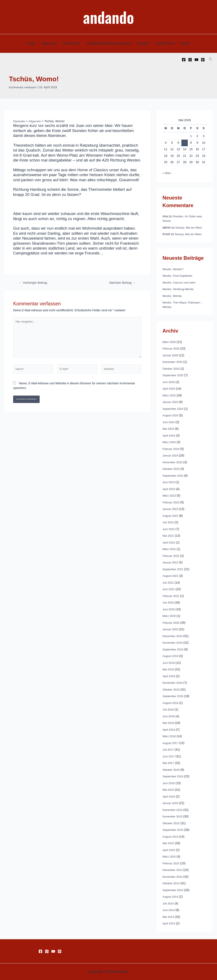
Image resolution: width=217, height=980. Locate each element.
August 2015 (171, 836)
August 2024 (171, 415)
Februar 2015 (171, 863)
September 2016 (174, 776)
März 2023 (170, 496)
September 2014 (174, 890)
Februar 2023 (171, 502)
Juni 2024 (169, 422)
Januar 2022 (171, 562)
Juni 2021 (169, 589)
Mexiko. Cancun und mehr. (180, 282)
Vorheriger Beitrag (34, 283)
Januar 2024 (171, 455)
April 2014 (169, 923)
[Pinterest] (203, 60)
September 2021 (174, 569)
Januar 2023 (171, 509)
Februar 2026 (171, 348)
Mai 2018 (169, 723)
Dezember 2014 (173, 870)
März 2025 (170, 395)
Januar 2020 (171, 629)
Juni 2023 (169, 482)
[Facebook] (184, 60)
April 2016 (169, 796)
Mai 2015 (169, 843)
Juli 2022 (168, 522)
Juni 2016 (169, 783)
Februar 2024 (171, 449)
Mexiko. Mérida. (173, 296)
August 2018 (171, 703)
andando (108, 17)
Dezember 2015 (173, 810)
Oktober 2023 (172, 469)
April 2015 (169, 850)
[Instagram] (190, 60)
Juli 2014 (168, 903)
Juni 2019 (169, 663)
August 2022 (171, 515)
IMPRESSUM (166, 44)
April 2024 (169, 435)
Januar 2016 (171, 803)
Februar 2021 (171, 596)
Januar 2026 (171, 355)
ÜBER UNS (49, 44)
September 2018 (174, 696)
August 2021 (171, 576)
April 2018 (169, 729)
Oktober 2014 (172, 883)
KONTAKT (144, 44)
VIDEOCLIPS (71, 44)
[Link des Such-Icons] (211, 59)
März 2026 (170, 342)
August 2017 (171, 743)
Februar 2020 (171, 622)
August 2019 (171, 656)
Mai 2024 (169, 429)
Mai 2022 (169, 536)
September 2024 (174, 409)
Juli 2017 (168, 750)
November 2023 (173, 462)
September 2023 (174, 475)
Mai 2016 (169, 790)
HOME (31, 44)
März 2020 (170, 616)
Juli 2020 (168, 602)
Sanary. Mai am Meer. (190, 227)
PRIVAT (186, 44)
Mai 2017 (169, 763)
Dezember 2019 (173, 636)
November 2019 (173, 643)
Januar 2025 (171, 402)
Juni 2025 (169, 382)
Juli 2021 (168, 582)
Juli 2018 (168, 709)
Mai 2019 (169, 669)
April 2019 (169, 676)
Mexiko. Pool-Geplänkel (178, 276)
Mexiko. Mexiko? (174, 269)
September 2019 (174, 649)
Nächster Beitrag (121, 283)
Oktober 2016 (172, 769)
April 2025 (169, 389)
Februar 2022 (171, 556)
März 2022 (170, 549)
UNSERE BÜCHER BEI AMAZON (109, 44)
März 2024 (170, 442)
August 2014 (171, 897)
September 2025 (174, 375)
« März (167, 173)
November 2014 (173, 876)
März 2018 (170, 736)
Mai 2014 (169, 917)
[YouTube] (196, 60)
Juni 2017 (169, 756)
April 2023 (169, 489)
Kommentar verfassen (23, 87)
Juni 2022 (169, 529)
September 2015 (174, 830)
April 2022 (169, 542)
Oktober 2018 (172, 689)
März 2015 (170, 856)
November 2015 (173, 816)
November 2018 (173, 683)
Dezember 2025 (173, 362)
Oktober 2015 (172, 823)
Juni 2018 (169, 716)
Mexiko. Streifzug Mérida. (179, 289)
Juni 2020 (169, 609)
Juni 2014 (169, 910)
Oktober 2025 (172, 368)
